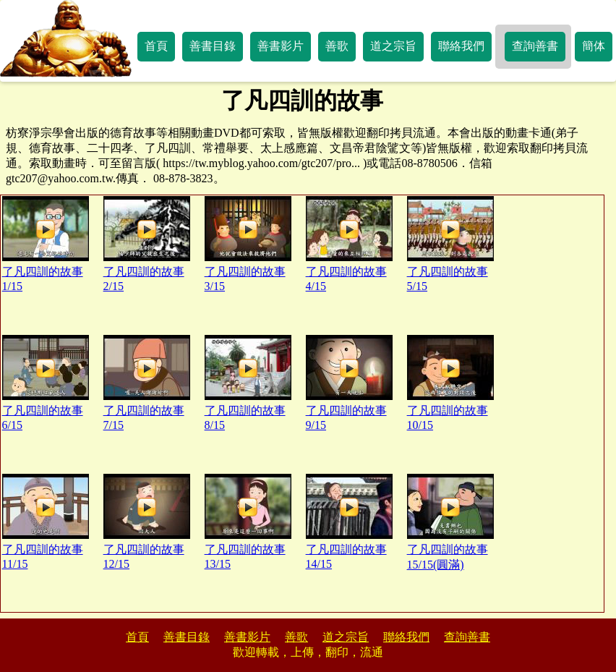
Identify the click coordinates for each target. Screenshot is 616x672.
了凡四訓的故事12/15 (147, 522)
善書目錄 (213, 46)
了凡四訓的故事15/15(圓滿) (450, 522)
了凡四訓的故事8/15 (248, 383)
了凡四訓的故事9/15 (349, 383)
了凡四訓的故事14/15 (349, 522)
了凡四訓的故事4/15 (349, 244)
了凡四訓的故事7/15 (147, 383)
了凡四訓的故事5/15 (450, 244)
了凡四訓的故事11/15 (46, 522)
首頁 (156, 46)
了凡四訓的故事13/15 (248, 522)
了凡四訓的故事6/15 (46, 383)
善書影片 (281, 46)
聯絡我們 (461, 46)
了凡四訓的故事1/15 (46, 244)
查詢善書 (535, 46)
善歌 (337, 46)
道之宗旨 (393, 46)
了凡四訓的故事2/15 (147, 244)
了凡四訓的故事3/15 (248, 244)
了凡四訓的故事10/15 (450, 383)
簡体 (594, 46)
